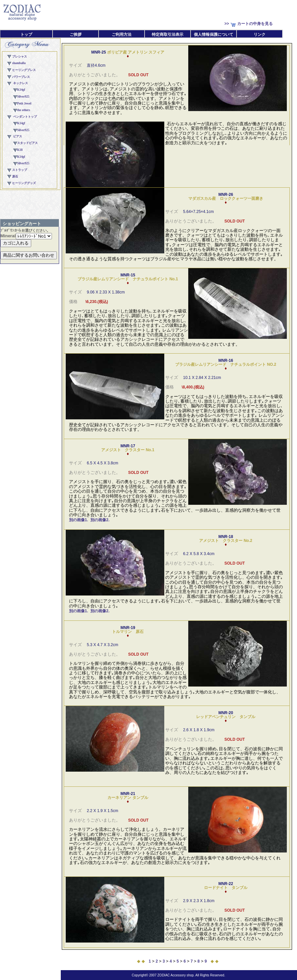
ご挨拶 (76, 35)
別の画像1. (79, 520)
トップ (26, 35)
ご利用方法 (122, 35)
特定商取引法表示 (168, 35)
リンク (260, 35)
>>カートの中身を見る (249, 24)
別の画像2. (100, 520)
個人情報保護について (214, 35)
